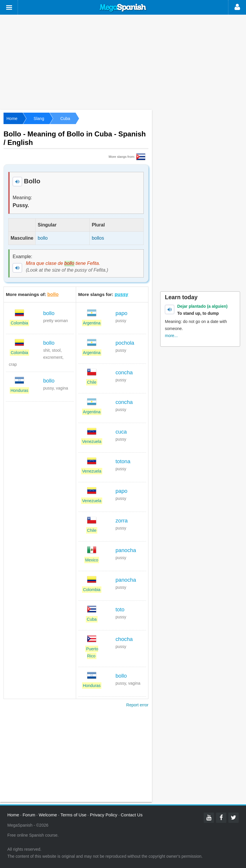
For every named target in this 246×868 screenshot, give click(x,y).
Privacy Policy (104, 815)
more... (171, 336)
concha (124, 373)
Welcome (48, 815)
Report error (137, 705)
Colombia (19, 323)
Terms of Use (73, 815)
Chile (92, 382)
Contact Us (132, 815)
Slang (39, 119)
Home (12, 119)
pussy (121, 294)
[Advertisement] (123, 62)
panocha (126, 550)
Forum (29, 815)
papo (121, 313)
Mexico (92, 560)
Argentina (92, 323)
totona (123, 461)
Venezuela (92, 441)
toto (120, 610)
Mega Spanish (123, 8)
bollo (53, 294)
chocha (124, 639)
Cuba (65, 119)
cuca (121, 432)
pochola (125, 343)
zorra (122, 521)
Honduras (20, 390)
